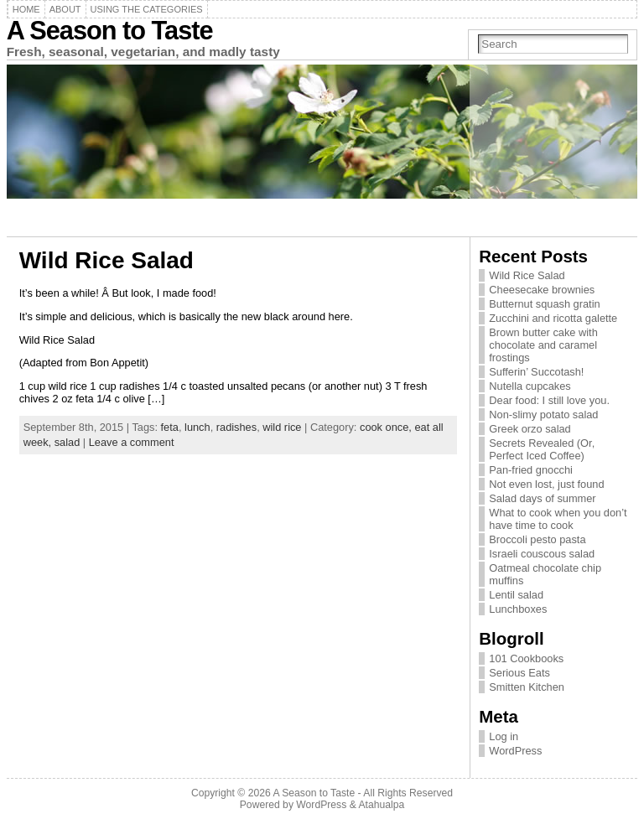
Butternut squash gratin (544, 304)
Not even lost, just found (546, 484)
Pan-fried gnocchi (531, 470)
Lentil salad (516, 595)
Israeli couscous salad (542, 554)
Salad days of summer (542, 498)
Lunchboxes (518, 609)
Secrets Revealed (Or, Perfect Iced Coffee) (542, 449)
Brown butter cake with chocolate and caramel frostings (543, 345)
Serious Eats (519, 673)
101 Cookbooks (526, 658)
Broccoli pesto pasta (537, 539)
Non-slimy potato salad (543, 415)
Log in (504, 736)
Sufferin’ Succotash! (536, 372)
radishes (236, 427)
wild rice (282, 427)
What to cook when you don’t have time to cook (558, 519)
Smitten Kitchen (527, 687)
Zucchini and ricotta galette (553, 318)
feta (170, 427)
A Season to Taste (110, 31)
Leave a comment (132, 442)
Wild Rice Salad (106, 260)
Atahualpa (381, 805)
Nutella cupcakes (530, 386)
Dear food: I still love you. (549, 400)
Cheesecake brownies (542, 290)
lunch (197, 427)
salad (68, 442)
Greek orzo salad (530, 429)
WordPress (515, 751)
